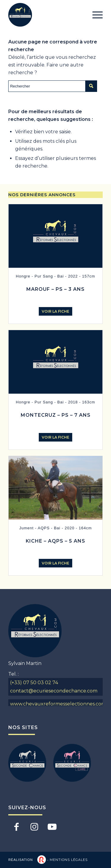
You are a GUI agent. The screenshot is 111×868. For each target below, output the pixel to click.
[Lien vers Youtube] (52, 827)
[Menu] (95, 15)
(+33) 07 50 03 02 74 (34, 683)
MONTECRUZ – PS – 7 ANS (56, 415)
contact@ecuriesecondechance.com (54, 691)
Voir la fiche (55, 311)
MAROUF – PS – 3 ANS (55, 289)
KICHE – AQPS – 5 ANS (55, 541)
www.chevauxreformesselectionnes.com (56, 704)
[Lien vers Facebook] (16, 827)
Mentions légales (69, 860)
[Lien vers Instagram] (34, 827)
